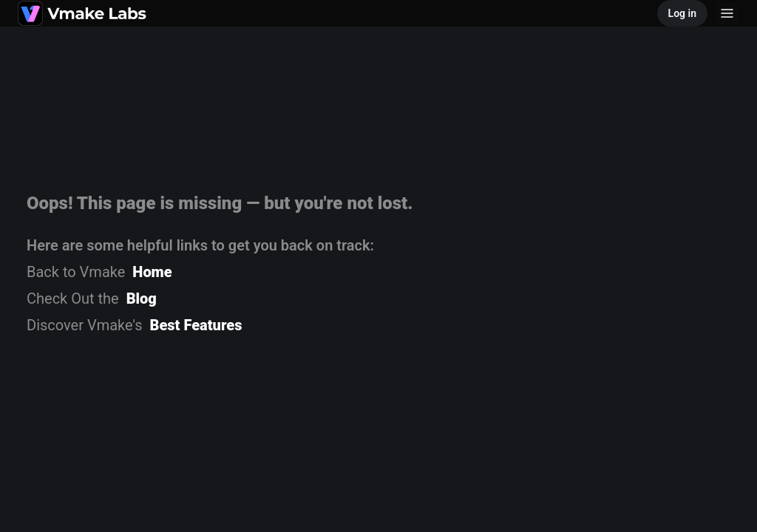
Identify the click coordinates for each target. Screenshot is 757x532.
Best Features (196, 325)
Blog (142, 299)
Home (152, 272)
